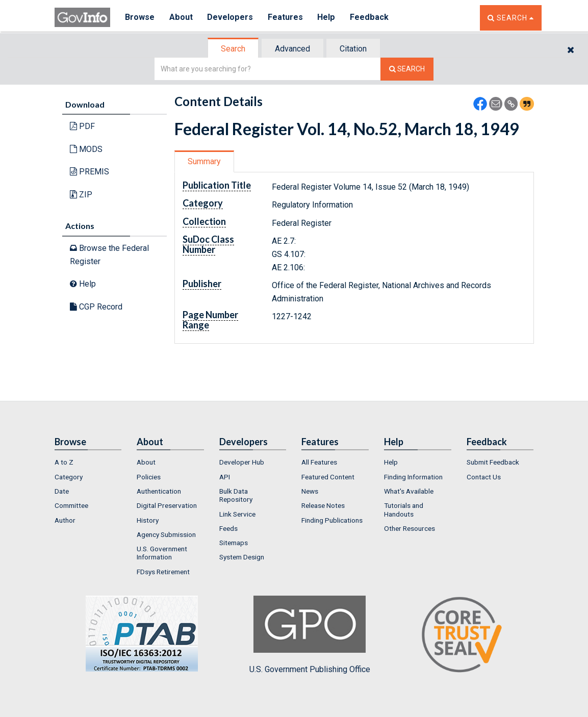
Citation (353, 49)
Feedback (371, 18)
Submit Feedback (493, 462)
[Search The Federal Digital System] (407, 69)
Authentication (159, 491)
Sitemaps (234, 543)
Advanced (292, 49)
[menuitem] (88, 462)
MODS (86, 149)
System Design (242, 557)
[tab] (234, 49)
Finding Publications (332, 520)
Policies (149, 477)
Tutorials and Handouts (404, 509)
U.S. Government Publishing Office (310, 635)
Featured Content (328, 477)
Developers (231, 18)
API (225, 477)
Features (287, 18)
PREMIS (90, 172)
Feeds (228, 528)
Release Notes (323, 505)
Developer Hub (242, 462)
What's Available (409, 491)
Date (62, 491)
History (148, 520)
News (310, 491)
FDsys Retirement (163, 572)
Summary (204, 161)
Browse (140, 18)
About (182, 18)
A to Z (64, 462)
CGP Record (96, 307)
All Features (319, 462)
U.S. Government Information (162, 553)
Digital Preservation (167, 505)
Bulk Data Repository (236, 495)
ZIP (81, 195)
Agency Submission (166, 534)
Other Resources (410, 528)
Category (69, 477)
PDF (82, 126)
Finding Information (413, 477)
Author (65, 520)
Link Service (237, 514)
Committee (71, 505)
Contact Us (484, 477)
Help (328, 18)
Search (233, 49)
